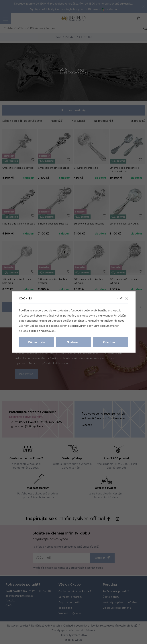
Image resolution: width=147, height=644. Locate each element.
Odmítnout (110, 342)
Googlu (56, 321)
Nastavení (74, 342)
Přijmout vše (37, 342)
